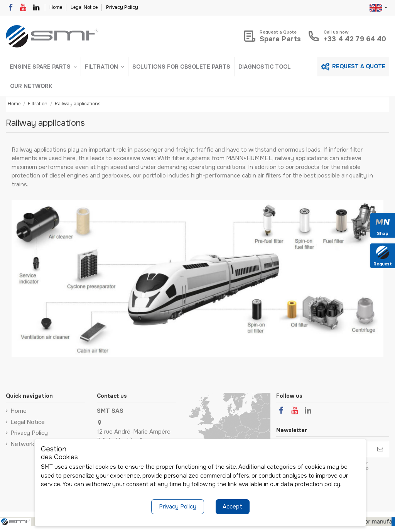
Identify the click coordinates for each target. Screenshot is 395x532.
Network (22, 444)
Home (56, 7)
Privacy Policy (122, 7)
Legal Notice (85, 7)
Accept (232, 507)
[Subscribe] (380, 449)
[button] (43, 67)
